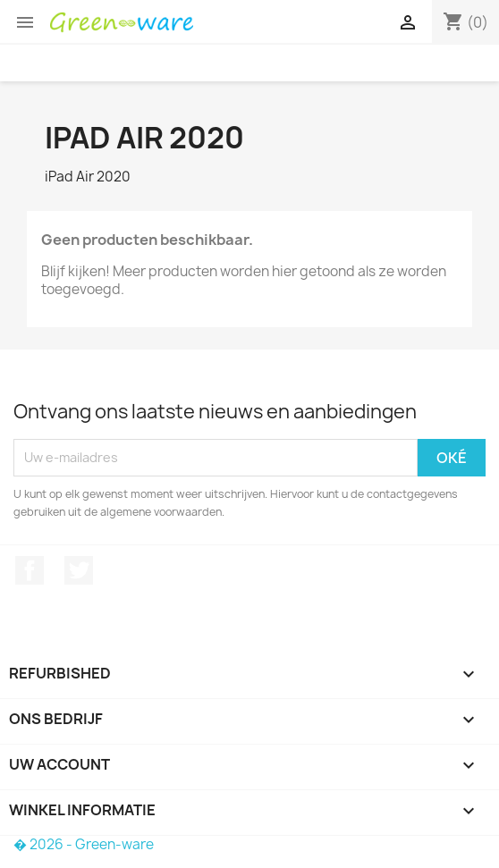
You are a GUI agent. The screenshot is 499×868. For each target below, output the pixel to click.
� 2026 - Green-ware (84, 844)
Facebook (30, 570)
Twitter (79, 570)
